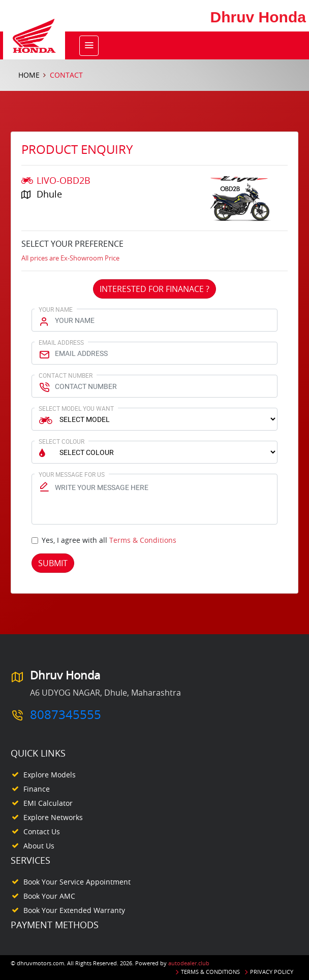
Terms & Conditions (143, 540)
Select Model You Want (76, 408)
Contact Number (66, 375)
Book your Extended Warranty (74, 910)
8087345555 (66, 714)
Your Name (56, 309)
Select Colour (61, 441)
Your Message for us (72, 474)
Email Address (61, 342)
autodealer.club (189, 963)
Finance (37, 789)
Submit (53, 563)
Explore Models (50, 775)
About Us (39, 846)
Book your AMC (49, 896)
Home (29, 75)
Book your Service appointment (77, 882)
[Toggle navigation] (89, 46)
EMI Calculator (48, 803)
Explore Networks (53, 817)
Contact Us (42, 831)
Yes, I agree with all (109, 540)
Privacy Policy (272, 972)
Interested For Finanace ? (154, 289)
